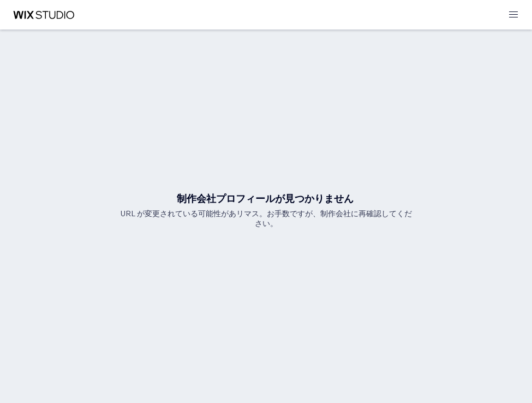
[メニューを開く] (513, 15)
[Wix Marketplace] (44, 15)
